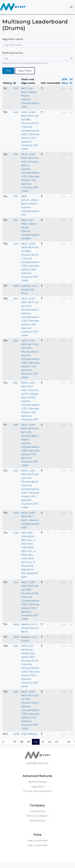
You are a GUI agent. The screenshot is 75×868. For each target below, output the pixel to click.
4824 (16, 624)
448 (16, 533)
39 (29, 742)
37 (15, 742)
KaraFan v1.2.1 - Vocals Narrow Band (30, 628)
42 (50, 742)
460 (16, 341)
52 (69, 742)
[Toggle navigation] (71, 7)
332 (15, 383)
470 (15, 154)
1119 (15, 196)
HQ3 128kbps (29, 734)
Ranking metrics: (13, 53)
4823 (16, 637)
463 (15, 471)
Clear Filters (25, 71)
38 (22, 742)
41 (43, 742)
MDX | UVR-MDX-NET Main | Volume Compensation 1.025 (30, 520)
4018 (16, 734)
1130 (16, 88)
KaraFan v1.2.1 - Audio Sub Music (30, 290)
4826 (16, 286)
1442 (16, 513)
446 (16, 112)
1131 (15, 220)
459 (15, 425)
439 (15, 646)
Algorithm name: (13, 39)
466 (16, 692)
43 (57, 742)
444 (16, 582)
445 (16, 244)
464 (16, 299)
